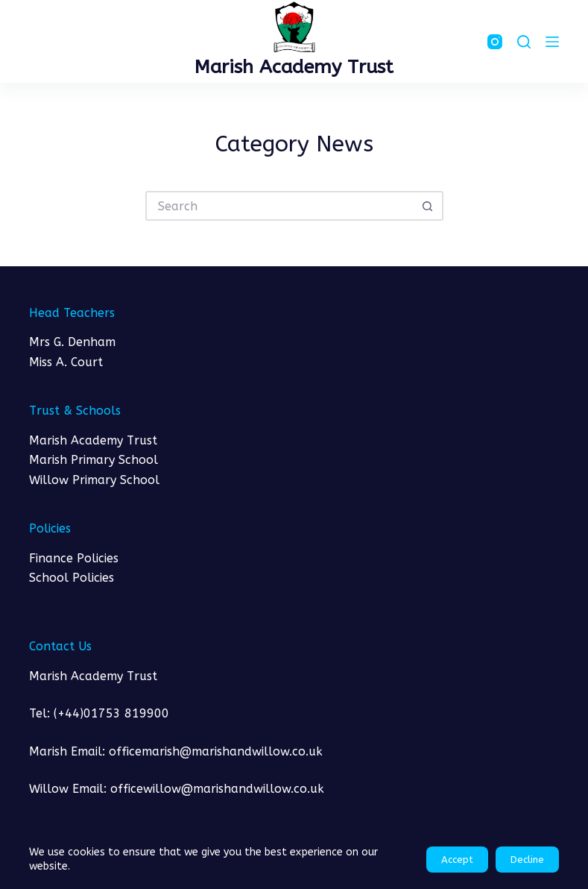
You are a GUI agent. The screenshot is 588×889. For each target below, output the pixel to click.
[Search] (524, 42)
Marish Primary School (94, 460)
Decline (527, 860)
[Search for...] (279, 206)
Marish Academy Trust (294, 67)
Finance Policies (74, 558)
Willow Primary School (94, 480)
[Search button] (429, 206)
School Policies (72, 578)
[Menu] (552, 42)
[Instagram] (495, 42)
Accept (457, 860)
